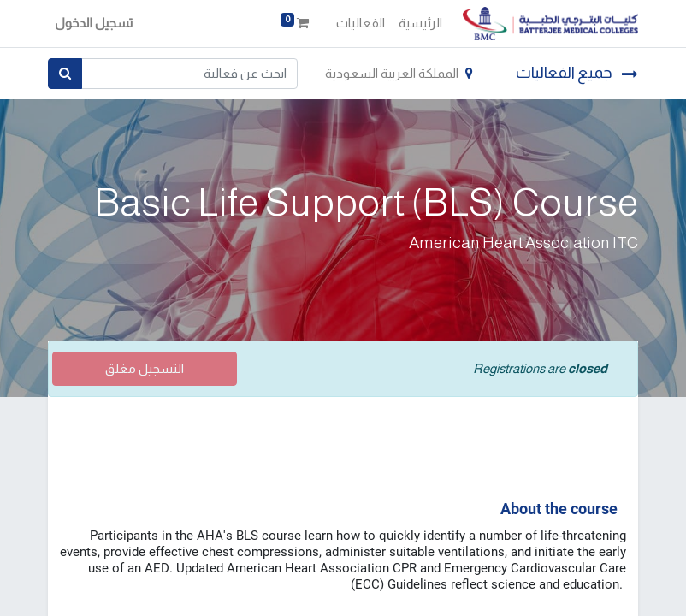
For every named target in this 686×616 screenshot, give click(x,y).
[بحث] (65, 74)
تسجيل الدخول (94, 23)
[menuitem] (420, 24)
